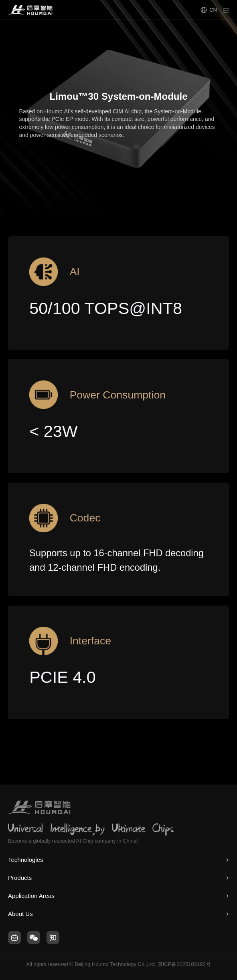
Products (20, 878)
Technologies (26, 860)
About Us (20, 914)
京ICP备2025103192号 (184, 964)
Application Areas (31, 896)
